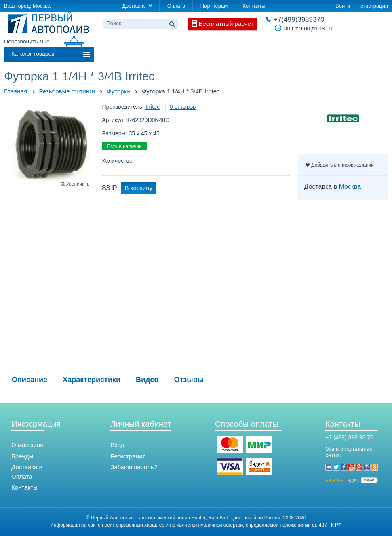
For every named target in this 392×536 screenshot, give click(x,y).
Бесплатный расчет (226, 24)
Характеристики (92, 380)
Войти (343, 6)
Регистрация (373, 6)
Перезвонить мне (27, 42)
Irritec (153, 107)
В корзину (139, 188)
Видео (147, 380)
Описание (30, 380)
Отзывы (189, 380)
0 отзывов (183, 107)
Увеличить (78, 184)
